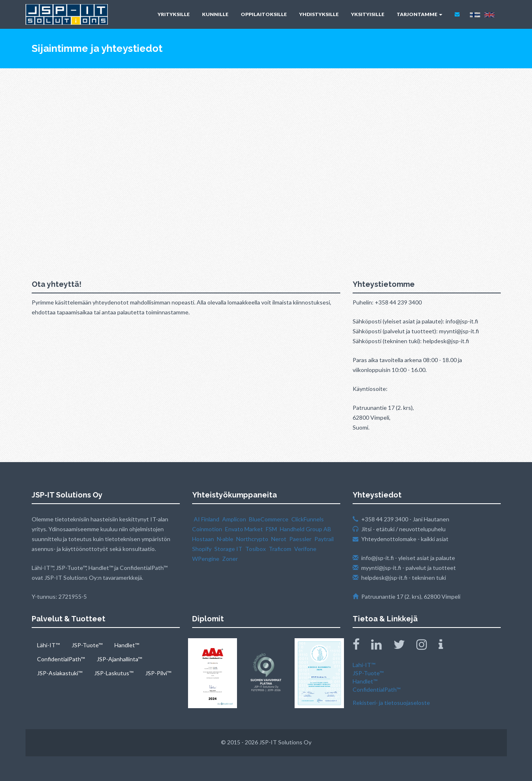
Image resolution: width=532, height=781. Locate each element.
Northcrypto (252, 539)
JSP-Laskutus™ (114, 673)
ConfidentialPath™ (61, 659)
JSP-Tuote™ (87, 645)
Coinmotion (207, 529)
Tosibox (256, 549)
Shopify (202, 549)
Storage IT (228, 549)
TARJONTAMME (419, 14)
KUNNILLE (215, 14)
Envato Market (244, 529)
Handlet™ (127, 645)
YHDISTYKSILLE (319, 14)
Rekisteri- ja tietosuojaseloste (391, 703)
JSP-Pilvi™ (158, 673)
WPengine (206, 559)
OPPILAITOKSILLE (264, 14)
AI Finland (207, 519)
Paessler (300, 539)
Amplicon (234, 519)
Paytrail (324, 539)
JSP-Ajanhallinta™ (119, 659)
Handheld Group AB (305, 529)
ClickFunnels (308, 519)
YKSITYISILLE (368, 14)
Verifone (305, 549)
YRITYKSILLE (174, 14)
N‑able (225, 539)
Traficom (280, 549)
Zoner (230, 559)
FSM (271, 529)
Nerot (279, 539)
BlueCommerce (269, 519)
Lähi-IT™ (48, 645)
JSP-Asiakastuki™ (60, 673)
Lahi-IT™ (364, 665)
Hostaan (203, 539)
